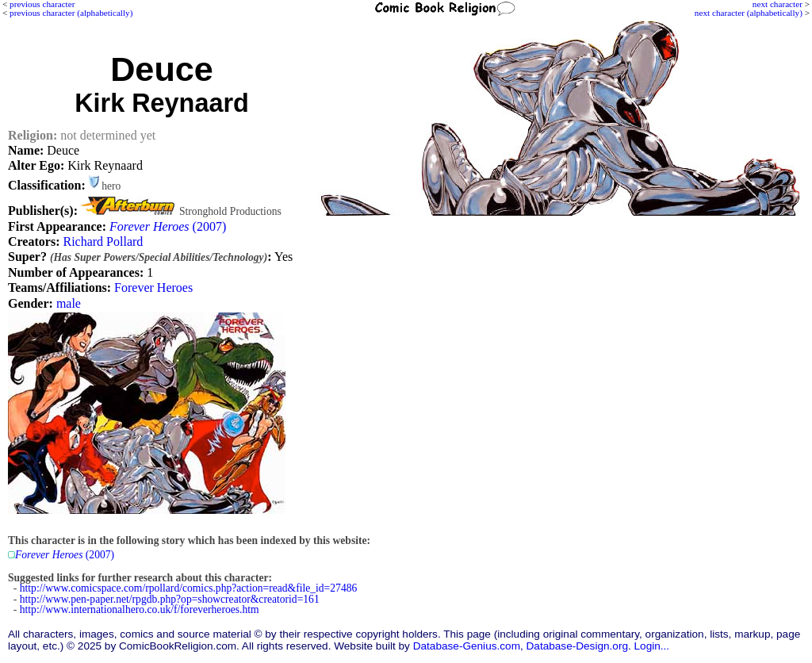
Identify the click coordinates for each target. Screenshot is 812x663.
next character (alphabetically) (749, 13)
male (69, 303)
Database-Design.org (577, 646)
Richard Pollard (103, 241)
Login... (652, 646)
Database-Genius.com (467, 646)
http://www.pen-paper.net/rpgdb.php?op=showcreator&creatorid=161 (170, 599)
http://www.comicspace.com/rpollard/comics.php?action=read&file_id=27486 (189, 588)
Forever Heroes (153, 287)
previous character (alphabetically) (71, 13)
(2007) (168, 226)
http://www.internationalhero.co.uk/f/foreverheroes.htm (140, 609)
